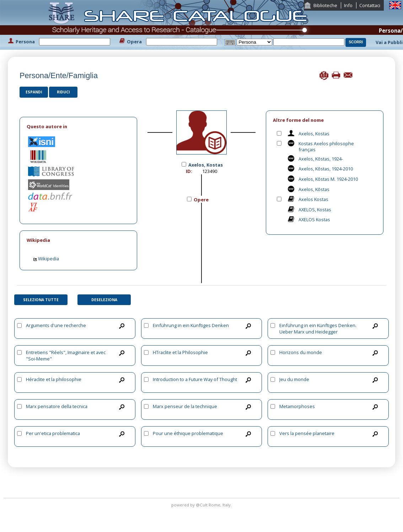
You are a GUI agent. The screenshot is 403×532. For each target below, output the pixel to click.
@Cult (202, 505)
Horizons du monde (301, 352)
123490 (210, 171)
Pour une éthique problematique (188, 433)
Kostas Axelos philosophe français (326, 146)
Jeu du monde (294, 379)
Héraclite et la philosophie (54, 379)
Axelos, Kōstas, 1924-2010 (326, 169)
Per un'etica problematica (53, 433)
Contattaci (370, 5)
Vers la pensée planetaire (307, 433)
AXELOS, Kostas (315, 210)
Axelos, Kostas (314, 134)
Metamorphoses (297, 406)
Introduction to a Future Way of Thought (195, 379)
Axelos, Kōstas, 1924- (321, 159)
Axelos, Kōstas (314, 189)
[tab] (78, 127)
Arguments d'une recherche (56, 325)
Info (348, 5)
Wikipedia (46, 259)
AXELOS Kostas (314, 219)
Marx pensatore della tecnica (57, 406)
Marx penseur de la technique (185, 406)
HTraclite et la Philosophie (180, 352)
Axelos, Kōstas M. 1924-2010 (328, 179)
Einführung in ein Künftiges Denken (191, 325)
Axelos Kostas (313, 199)
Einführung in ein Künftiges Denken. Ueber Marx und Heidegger (318, 329)
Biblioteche (325, 5)
